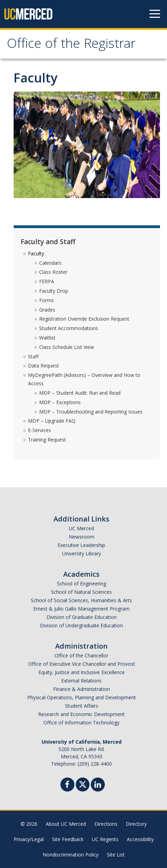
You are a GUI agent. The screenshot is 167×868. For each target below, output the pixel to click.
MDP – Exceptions (60, 402)
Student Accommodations (69, 328)
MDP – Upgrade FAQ (52, 421)
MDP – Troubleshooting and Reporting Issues (91, 412)
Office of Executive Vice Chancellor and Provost (82, 664)
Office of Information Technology (81, 723)
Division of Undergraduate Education (81, 625)
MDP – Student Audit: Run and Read (80, 393)
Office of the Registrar (71, 45)
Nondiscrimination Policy (71, 855)
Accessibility (140, 839)
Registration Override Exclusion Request (84, 319)
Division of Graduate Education (82, 617)
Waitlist (47, 338)
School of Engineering (82, 583)
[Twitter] (83, 784)
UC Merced (81, 528)
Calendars (50, 263)
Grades (47, 310)
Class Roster (53, 272)
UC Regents (105, 839)
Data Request (43, 366)
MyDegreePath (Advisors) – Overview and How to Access (84, 379)
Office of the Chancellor (81, 655)
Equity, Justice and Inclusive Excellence (82, 672)
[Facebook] (67, 785)
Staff (33, 356)
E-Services (39, 430)
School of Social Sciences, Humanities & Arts (81, 600)
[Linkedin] (98, 785)
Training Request (47, 440)
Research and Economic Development (81, 714)
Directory (136, 824)
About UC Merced (66, 824)
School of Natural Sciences (81, 592)
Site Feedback (68, 839)
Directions (106, 824)
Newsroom (82, 537)
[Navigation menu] (155, 14)
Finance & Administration (82, 689)
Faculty (36, 253)
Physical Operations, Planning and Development (82, 697)
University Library (82, 553)
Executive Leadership (81, 545)
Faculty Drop (54, 291)
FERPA (47, 281)
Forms (46, 300)
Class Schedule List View (67, 347)
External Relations (81, 681)
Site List (116, 855)
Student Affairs (82, 706)
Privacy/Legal (29, 839)
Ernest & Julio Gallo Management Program (81, 609)
